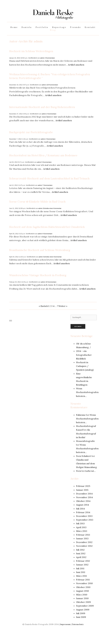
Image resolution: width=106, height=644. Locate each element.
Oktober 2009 (83, 602)
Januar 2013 (82, 538)
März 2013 (82, 531)
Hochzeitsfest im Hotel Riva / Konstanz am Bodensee (43, 155)
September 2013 (85, 520)
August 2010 (82, 591)
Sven (79, 471)
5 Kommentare (47, 162)
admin (42, 58)
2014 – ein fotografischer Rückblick (84, 355)
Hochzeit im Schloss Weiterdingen (31, 51)
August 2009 (83, 610)
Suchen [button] (78, 326)
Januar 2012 (82, 565)
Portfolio (42, 27)
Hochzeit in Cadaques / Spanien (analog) (85, 366)
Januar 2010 (82, 598)
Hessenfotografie (85, 441)
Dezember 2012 (84, 542)
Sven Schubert (84, 456)
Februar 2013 (83, 535)
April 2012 (81, 557)
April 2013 (81, 527)
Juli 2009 (81, 613)
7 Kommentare (47, 185)
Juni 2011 (81, 572)
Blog (53, 30)
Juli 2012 (80, 550)
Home (14, 27)
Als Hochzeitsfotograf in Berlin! (86, 433)
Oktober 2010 (83, 587)
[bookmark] (53, 18)
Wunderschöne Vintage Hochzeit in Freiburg (38, 275)
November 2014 (84, 497)
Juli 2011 (80, 568)
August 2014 (82, 505)
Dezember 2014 (84, 494)
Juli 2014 (80, 509)
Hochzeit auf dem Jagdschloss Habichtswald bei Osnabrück (47, 227)
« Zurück (43, 306)
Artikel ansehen (76, 65)
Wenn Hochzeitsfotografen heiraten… (87, 392)
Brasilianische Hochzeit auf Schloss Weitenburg (40, 250)
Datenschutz (78, 624)
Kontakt (90, 27)
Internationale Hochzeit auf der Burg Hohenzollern (42, 107)
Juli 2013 (80, 523)
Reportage (59, 27)
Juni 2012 (81, 553)
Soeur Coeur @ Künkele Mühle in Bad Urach (37, 202)
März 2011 (81, 576)
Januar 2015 (82, 490)
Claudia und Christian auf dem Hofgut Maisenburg (86, 463)
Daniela (27, 27)
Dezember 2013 (84, 516)
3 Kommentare (50, 58)
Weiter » (63, 306)
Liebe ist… (90, 471)
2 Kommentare (51, 114)
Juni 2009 (81, 617)
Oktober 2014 (83, 501)
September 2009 (85, 606)
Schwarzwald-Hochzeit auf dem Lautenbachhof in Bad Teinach (49, 178)
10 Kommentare (51, 282)
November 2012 (84, 546)
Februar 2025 (83, 486)
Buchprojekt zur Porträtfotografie (31, 132)
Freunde (76, 27)
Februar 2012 (83, 561)
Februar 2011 (83, 580)
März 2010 (82, 595)
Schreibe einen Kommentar (52, 208)
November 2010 (84, 583)
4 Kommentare (47, 234)
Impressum (65, 624)
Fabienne (81, 415)
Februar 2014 (83, 512)
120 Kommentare (52, 85)
